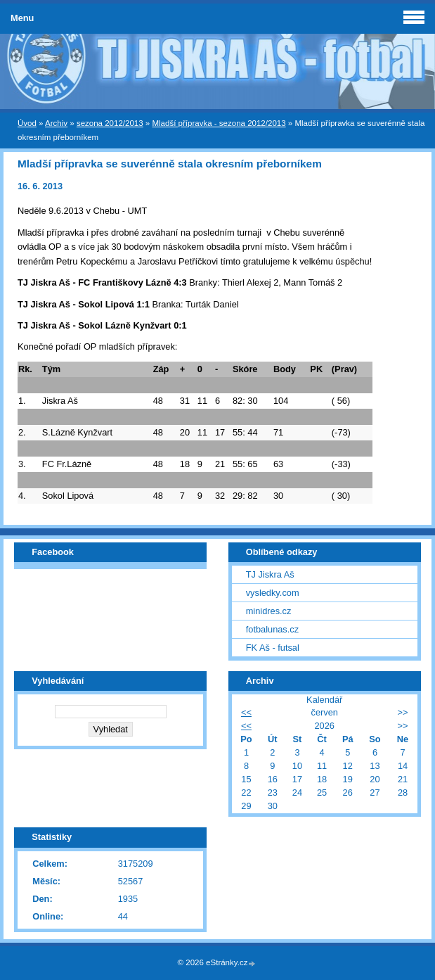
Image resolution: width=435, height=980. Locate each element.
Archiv (56, 123)
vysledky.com (273, 593)
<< (246, 712)
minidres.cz (269, 611)
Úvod (27, 123)
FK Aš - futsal (273, 648)
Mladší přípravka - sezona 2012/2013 (219, 123)
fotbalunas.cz (272, 629)
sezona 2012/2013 (110, 123)
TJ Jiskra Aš (270, 574)
